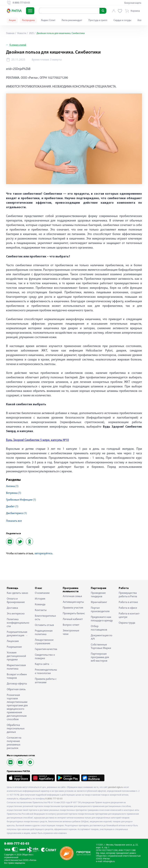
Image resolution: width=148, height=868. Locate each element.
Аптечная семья (72, 596)
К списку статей (18, 45)
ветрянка (14, 493)
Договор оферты (17, 684)
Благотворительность (45, 618)
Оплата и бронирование (16, 601)
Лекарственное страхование (44, 642)
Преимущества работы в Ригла (128, 595)
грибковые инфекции (21, 500)
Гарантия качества (46, 649)
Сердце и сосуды (122, 20)
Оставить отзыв (44, 625)
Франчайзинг (99, 602)
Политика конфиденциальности (18, 623)
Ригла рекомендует (72, 20)
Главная (10, 33)
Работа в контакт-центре (129, 615)
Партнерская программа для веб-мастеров (100, 657)
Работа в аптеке (128, 602)
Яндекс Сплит (48, 20)
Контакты (41, 610)
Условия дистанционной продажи (16, 656)
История (40, 599)
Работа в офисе (128, 608)
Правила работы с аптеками (46, 681)
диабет (12, 507)
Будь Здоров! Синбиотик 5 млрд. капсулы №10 (37, 440)
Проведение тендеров (98, 595)
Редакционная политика (44, 633)
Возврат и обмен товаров (17, 676)
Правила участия (73, 608)
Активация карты (73, 602)
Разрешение (14, 647)
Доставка (12, 608)
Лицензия (13, 641)
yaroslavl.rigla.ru (115, 787)
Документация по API (102, 637)
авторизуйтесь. (44, 554)
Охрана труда (127, 623)
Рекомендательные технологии (46, 672)
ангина (12, 486)
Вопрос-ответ (71, 625)
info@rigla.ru (109, 862)
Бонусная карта (133, 3)
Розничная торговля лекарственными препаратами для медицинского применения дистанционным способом (17, 707)
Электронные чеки (71, 632)
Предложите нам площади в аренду (102, 619)
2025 (31, 33)
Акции (12, 20)
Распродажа (28, 20)
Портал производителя (100, 610)
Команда (40, 605)
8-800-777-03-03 (17, 844)
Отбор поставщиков (99, 628)
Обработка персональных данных (16, 729)
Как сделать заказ (17, 593)
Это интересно (16, 614)
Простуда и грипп (98, 20)
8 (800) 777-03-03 (54, 799)
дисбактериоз (16, 513)
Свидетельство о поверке (45, 657)
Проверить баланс (74, 614)
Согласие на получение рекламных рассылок (14, 743)
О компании (42, 593)
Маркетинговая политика (16, 667)
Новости (21, 33)
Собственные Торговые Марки (101, 646)
